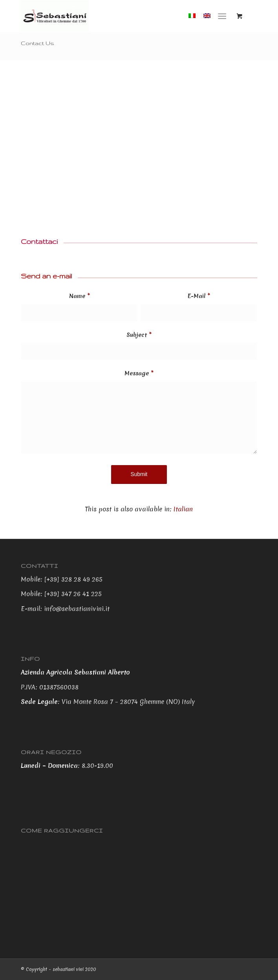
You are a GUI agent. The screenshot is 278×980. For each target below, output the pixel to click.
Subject (139, 335)
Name (80, 296)
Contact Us (37, 43)
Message (139, 373)
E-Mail (199, 296)
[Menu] (222, 16)
